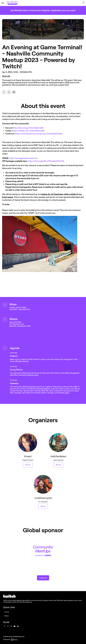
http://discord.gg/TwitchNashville (28, 128)
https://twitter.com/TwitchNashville (28, 131)
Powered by (11, 640)
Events (7, 612)
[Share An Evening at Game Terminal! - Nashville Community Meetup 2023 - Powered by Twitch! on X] (9, 92)
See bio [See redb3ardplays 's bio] (58, 465)
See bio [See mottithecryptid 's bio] (43, 506)
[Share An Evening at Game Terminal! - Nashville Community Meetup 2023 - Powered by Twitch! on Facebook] (4, 92)
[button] (84, 3)
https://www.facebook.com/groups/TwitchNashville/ (38, 134)
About (7, 616)
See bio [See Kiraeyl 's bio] (28, 465)
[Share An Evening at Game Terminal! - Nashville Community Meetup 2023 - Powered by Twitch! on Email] (14, 92)
